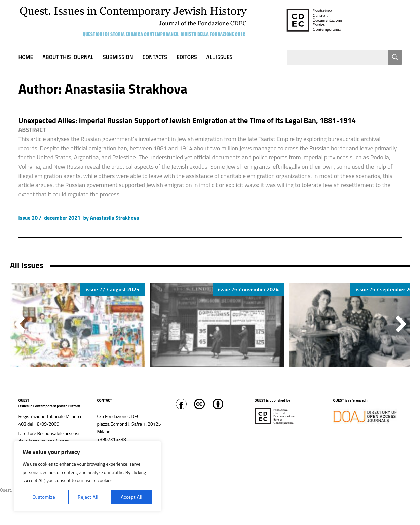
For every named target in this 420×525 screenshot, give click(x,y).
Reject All (88, 497)
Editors (187, 57)
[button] (401, 324)
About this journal (68, 57)
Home (26, 57)
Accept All (131, 497)
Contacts (155, 57)
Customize (44, 497)
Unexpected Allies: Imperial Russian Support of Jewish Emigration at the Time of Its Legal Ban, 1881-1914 (187, 120)
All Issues (220, 57)
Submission (118, 57)
